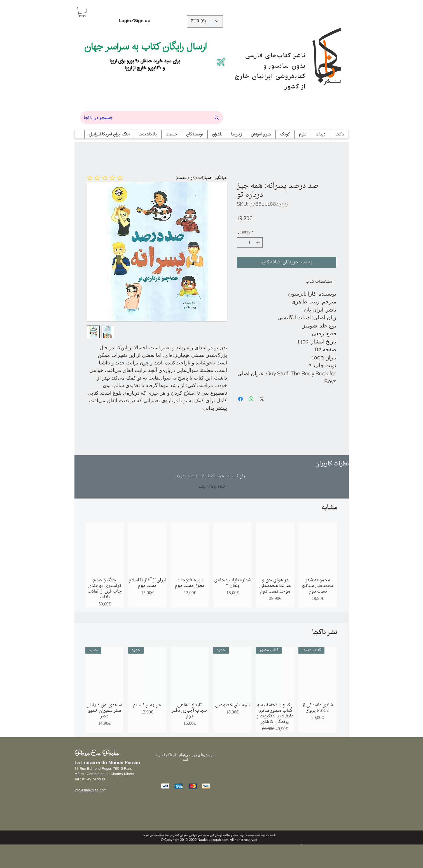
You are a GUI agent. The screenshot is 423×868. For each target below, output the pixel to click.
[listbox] (205, 21)
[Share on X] (262, 399)
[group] (211, 565)
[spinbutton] (250, 243)
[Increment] (258, 243)
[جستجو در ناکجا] (143, 118)
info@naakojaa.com (91, 790)
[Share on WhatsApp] (251, 399)
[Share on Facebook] (240, 399)
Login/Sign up (135, 21)
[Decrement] (241, 243)
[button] (82, 12)
